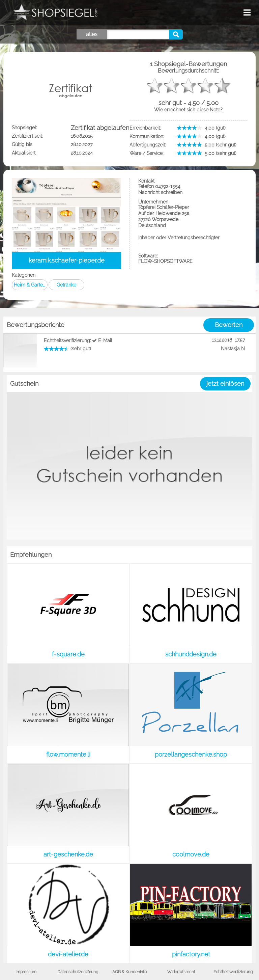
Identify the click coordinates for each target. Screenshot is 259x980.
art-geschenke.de (68, 854)
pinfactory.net (191, 954)
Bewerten (229, 325)
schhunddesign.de (191, 654)
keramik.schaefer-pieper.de (67, 260)
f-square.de (68, 654)
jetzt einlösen (225, 384)
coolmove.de (191, 854)
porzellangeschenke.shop (191, 754)
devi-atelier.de (68, 954)
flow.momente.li (68, 754)
